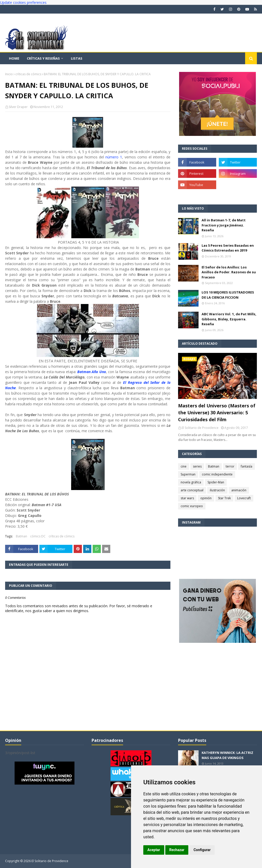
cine (184, 466)
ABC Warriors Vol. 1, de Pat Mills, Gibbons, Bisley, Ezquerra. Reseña (229, 319)
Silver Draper (18, 107)
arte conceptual (192, 490)
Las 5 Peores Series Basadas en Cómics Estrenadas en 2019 (228, 248)
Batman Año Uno (92, 372)
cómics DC (38, 536)
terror (230, 466)
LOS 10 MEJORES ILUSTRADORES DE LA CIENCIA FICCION (228, 295)
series (197, 466)
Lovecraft (244, 498)
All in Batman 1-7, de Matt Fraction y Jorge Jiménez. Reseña (224, 225)
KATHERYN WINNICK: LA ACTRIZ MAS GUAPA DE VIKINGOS (227, 755)
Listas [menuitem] (77, 58)
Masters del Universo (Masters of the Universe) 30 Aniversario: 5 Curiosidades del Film (217, 413)
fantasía (247, 466)
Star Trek (224, 498)
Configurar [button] (202, 850)
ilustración (217, 490)
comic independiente (217, 474)
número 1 (114, 157)
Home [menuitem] (14, 58)
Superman (188, 474)
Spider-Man (216, 482)
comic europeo (192, 506)
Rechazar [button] (177, 850)
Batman (21, 536)
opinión (206, 498)
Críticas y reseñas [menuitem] (43, 58)
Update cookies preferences (23, 2)
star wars (187, 498)
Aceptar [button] (154, 850)
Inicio (9, 74)
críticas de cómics (28, 74)
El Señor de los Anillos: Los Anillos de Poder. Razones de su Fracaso (229, 272)
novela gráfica (191, 482)
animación (239, 490)
